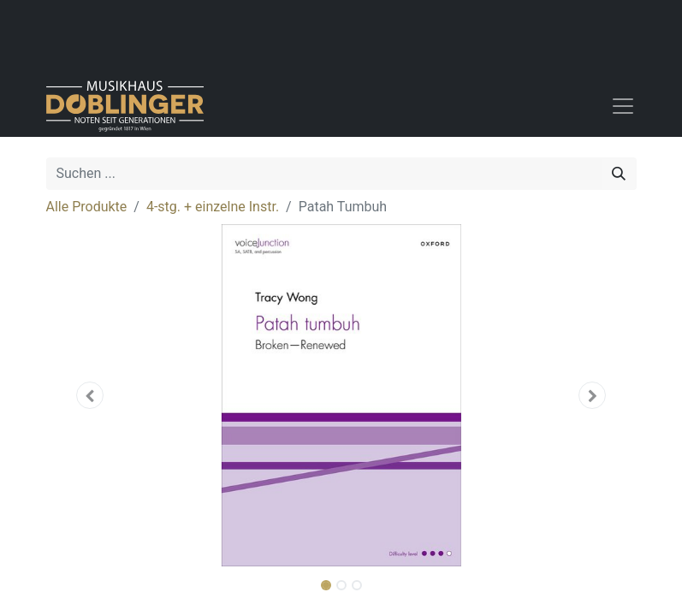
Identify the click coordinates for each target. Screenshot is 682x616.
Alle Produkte (87, 207)
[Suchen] (619, 174)
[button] (91, 395)
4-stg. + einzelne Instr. (213, 207)
